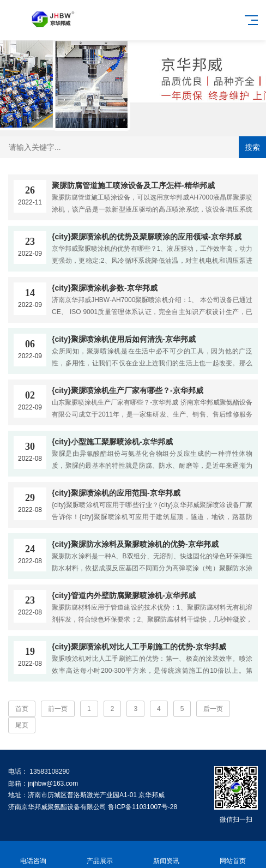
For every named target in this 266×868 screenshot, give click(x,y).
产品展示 (100, 855)
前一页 (58, 709)
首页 (22, 709)
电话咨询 (33, 855)
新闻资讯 (166, 855)
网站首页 (233, 855)
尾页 (22, 725)
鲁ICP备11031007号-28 (143, 807)
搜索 (252, 147)
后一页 (213, 709)
